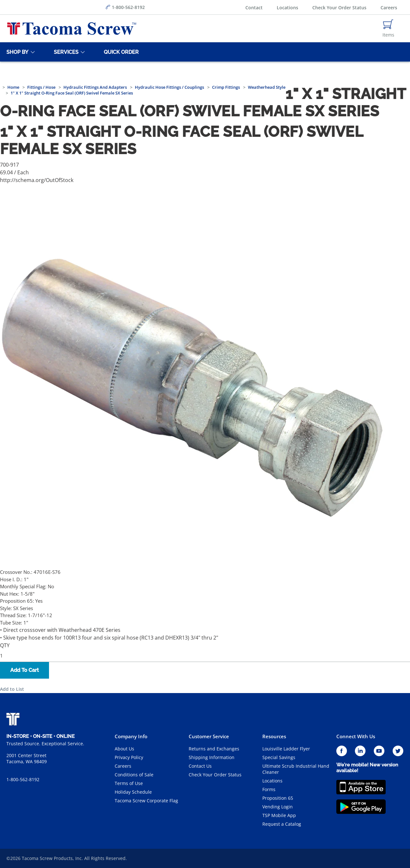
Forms (269, 789)
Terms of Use (129, 783)
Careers (389, 8)
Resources (274, 736)
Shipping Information (212, 757)
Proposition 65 (278, 798)
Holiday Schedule (133, 792)
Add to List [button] (12, 689)
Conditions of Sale (134, 775)
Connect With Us (356, 736)
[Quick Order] (120, 52)
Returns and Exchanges (214, 749)
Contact (254, 8)
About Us (124, 749)
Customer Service (209, 736)
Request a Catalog (282, 824)
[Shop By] (16, 52)
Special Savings (279, 757)
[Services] (65, 52)
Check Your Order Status (339, 8)
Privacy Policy (129, 757)
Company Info (131, 736)
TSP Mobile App (279, 815)
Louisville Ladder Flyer (286, 749)
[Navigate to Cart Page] (388, 29)
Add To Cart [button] (25, 670)
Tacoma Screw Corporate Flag (146, 801)
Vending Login (278, 807)
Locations (287, 8)
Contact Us (200, 766)
